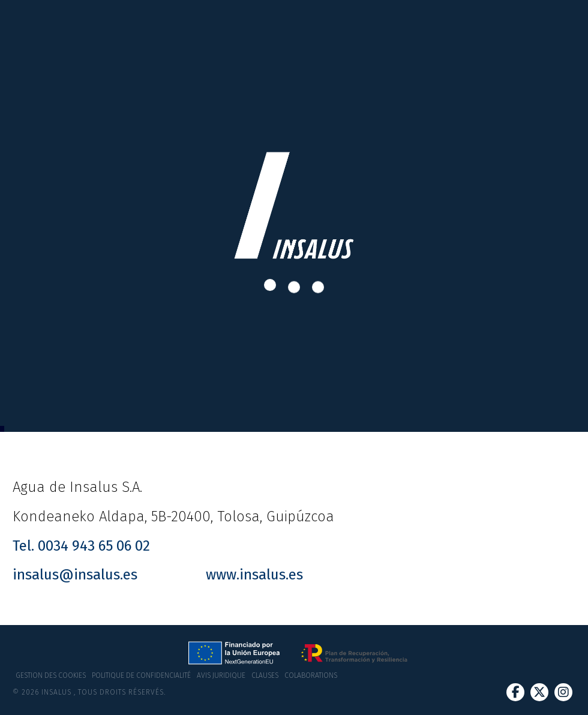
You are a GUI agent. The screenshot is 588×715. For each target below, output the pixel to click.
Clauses (265, 675)
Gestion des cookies (51, 675)
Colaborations (311, 675)
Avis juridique (221, 675)
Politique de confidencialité (141, 675)
